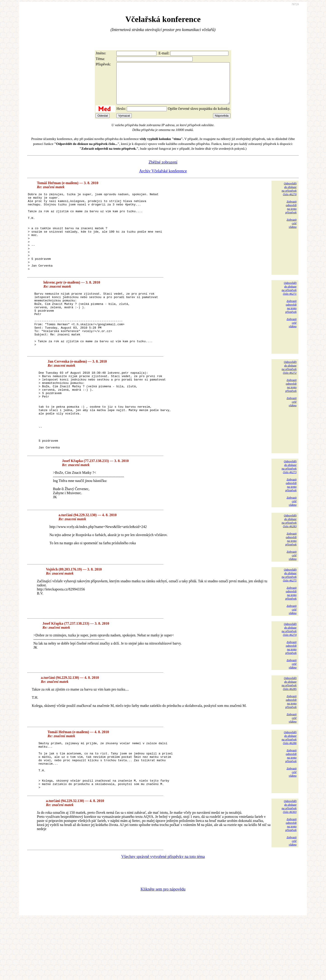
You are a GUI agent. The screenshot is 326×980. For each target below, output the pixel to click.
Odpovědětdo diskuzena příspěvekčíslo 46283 (289, 572)
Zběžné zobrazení (163, 170)
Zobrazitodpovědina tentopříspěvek (291, 215)
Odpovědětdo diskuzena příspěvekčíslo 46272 (289, 403)
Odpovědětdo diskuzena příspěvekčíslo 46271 (289, 312)
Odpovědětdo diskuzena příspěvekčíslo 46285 (289, 734)
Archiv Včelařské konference (163, 179)
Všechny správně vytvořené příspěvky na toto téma (163, 917)
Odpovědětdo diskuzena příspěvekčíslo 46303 (289, 867)
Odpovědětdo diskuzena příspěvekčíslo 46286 (289, 789)
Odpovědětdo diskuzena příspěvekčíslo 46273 (289, 518)
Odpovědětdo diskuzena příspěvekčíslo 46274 (289, 680)
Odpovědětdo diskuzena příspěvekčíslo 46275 (289, 626)
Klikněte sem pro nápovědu (163, 950)
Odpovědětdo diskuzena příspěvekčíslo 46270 (289, 197)
